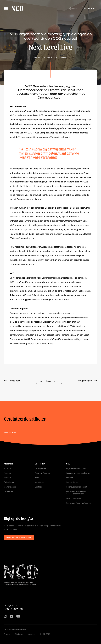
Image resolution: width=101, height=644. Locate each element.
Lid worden (90, 9)
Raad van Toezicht (43, 473)
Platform (8, 468)
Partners (7, 478)
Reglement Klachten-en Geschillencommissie (76, 493)
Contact (38, 487)
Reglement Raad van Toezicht (79, 503)
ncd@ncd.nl (11, 605)
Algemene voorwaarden (76, 468)
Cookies (32, 634)
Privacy (7, 634)
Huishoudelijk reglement (77, 487)
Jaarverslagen (72, 482)
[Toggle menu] (6, 8)
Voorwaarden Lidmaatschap (78, 473)
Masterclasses (10, 487)
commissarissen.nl (16, 629)
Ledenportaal (41, 468)
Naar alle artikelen (49, 381)
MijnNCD (74, 8)
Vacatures (39, 482)
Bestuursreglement (74, 498)
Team (37, 478)
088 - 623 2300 (13, 609)
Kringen (7, 473)
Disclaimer (19, 634)
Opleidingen (9, 482)
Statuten (70, 478)
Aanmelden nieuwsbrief (19, 537)
